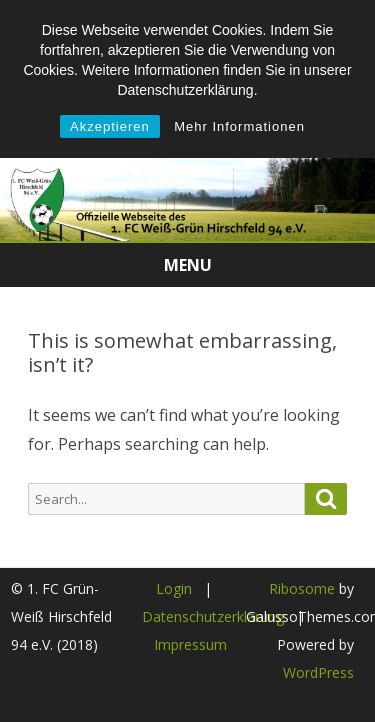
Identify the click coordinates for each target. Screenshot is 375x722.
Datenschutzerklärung (213, 616)
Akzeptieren (110, 126)
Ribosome (302, 588)
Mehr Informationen (239, 126)
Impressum (190, 644)
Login (174, 588)
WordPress (318, 672)
